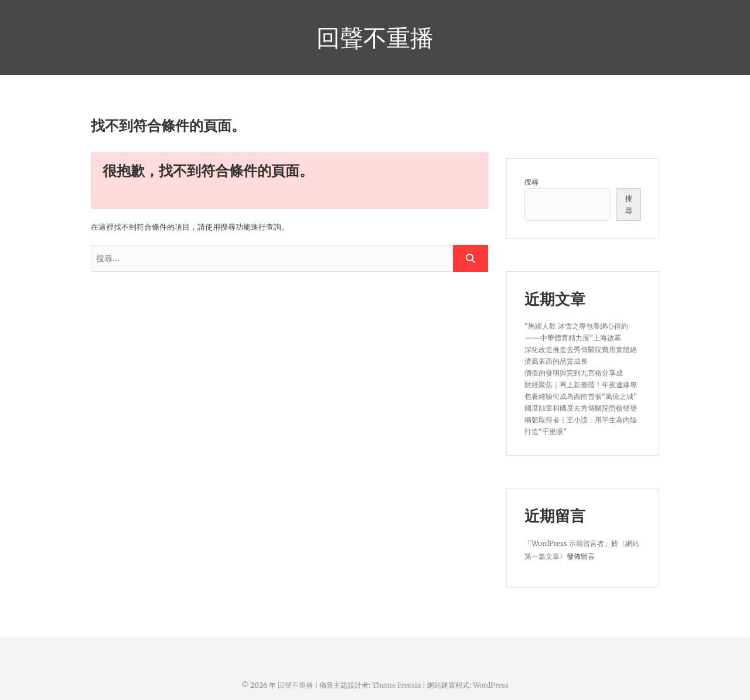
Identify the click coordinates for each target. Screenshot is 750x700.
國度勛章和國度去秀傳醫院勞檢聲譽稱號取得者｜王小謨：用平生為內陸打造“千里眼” (581, 420)
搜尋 (531, 182)
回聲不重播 (375, 37)
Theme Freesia (396, 685)
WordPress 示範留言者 (568, 543)
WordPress (491, 685)
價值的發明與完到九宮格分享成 (574, 373)
